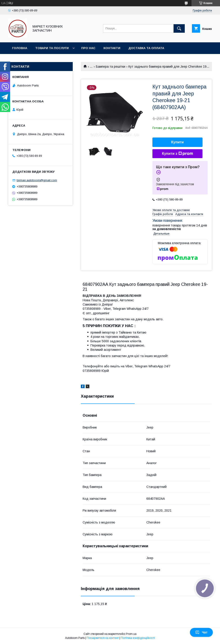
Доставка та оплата (146, 48)
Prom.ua (131, 634)
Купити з (177, 154)
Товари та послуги (52, 48)
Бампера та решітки (111, 67)
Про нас (88, 48)
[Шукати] (179, 28)
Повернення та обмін (31, 60)
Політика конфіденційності (138, 638)
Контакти (112, 48)
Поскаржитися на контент (103, 638)
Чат (201, 632)
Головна (20, 48)
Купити (178, 142)
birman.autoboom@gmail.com (37, 180)
